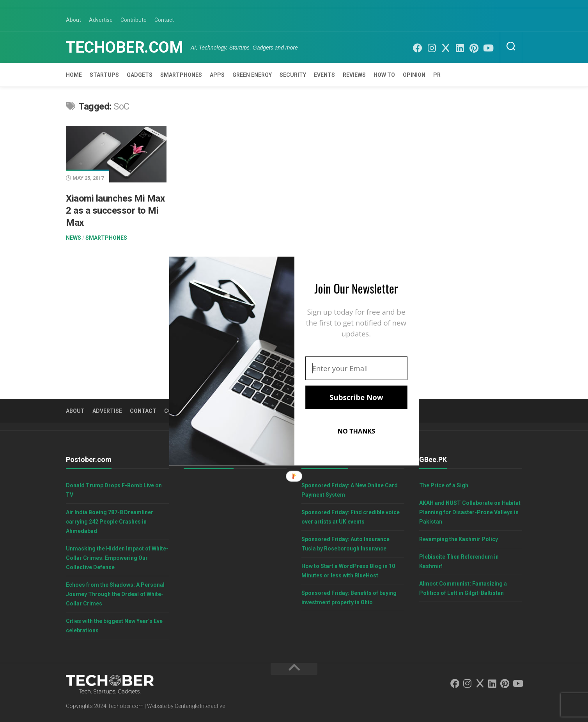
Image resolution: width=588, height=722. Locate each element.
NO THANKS (357, 431)
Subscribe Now (356, 397)
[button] (356, 288)
